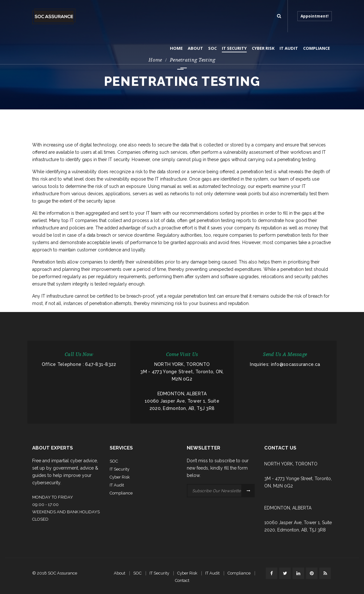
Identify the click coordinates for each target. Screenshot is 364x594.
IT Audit (212, 573)
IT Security (159, 573)
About (120, 573)
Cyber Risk (187, 573)
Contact (182, 580)
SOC (137, 573)
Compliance (239, 573)
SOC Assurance (62, 573)
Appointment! (315, 16)
